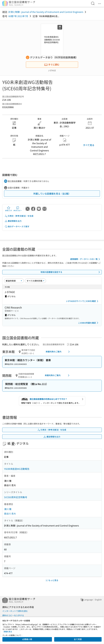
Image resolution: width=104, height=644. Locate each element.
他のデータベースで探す (17, 226)
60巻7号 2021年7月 (18, 16)
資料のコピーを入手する (13, 615)
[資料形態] (35, 281)
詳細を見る (8, 632)
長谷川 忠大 (10, 514)
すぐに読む (52, 64)
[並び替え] (14, 281)
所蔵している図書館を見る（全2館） (52, 194)
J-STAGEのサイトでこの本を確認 (83, 301)
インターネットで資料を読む (15, 611)
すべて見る (89, 145)
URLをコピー (18, 209)
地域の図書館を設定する (71, 272)
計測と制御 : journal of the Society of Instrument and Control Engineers (46, 12)
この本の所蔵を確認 (89, 323)
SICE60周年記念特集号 (16, 497)
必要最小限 (27, 639)
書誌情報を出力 (13, 221)
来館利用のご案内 (58, 352)
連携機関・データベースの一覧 (85, 259)
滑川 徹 (8, 509)
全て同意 (78, 639)
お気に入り (9, 209)
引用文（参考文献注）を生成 (19, 216)
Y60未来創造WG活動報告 (17, 469)
